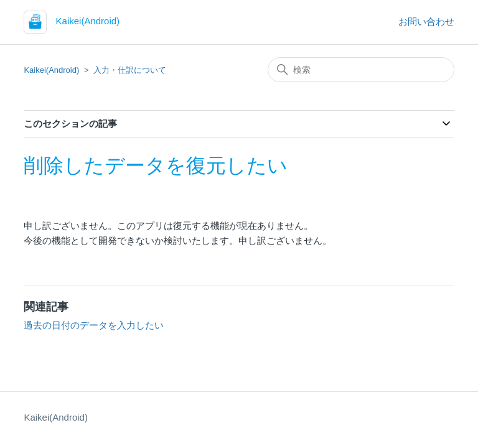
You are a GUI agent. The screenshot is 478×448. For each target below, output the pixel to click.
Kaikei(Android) (51, 70)
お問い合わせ (426, 21)
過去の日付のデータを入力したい (94, 325)
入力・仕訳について (130, 70)
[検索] (361, 70)
